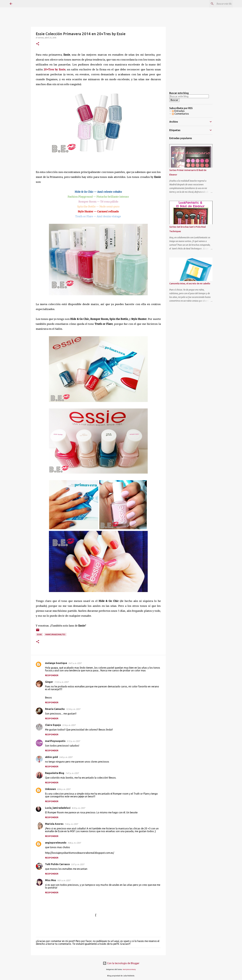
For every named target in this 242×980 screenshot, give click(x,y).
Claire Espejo (53, 725)
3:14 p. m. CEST (69, 725)
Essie (39, 634)
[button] (38, 44)
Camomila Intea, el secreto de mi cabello (190, 284)
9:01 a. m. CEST (64, 880)
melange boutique (56, 663)
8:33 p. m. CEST (78, 808)
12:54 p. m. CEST (73, 709)
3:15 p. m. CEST (73, 741)
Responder (52, 675)
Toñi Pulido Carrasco (57, 864)
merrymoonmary (129, 969)
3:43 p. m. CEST (66, 757)
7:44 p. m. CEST (71, 824)
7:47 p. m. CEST (72, 773)
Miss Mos (51, 880)
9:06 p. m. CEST (74, 843)
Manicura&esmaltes (55, 634)
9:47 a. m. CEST (75, 663)
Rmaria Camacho (55, 709)
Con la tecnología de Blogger (121, 963)
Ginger (49, 682)
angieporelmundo (56, 843)
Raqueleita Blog (55, 773)
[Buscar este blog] (217, 4)
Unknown (50, 789)
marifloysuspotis (55, 741)
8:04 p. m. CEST (64, 789)
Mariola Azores (54, 824)
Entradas (178, 111)
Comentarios (180, 114)
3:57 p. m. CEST (78, 864)
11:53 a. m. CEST (61, 682)
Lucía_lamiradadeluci (58, 808)
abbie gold (51, 757)
